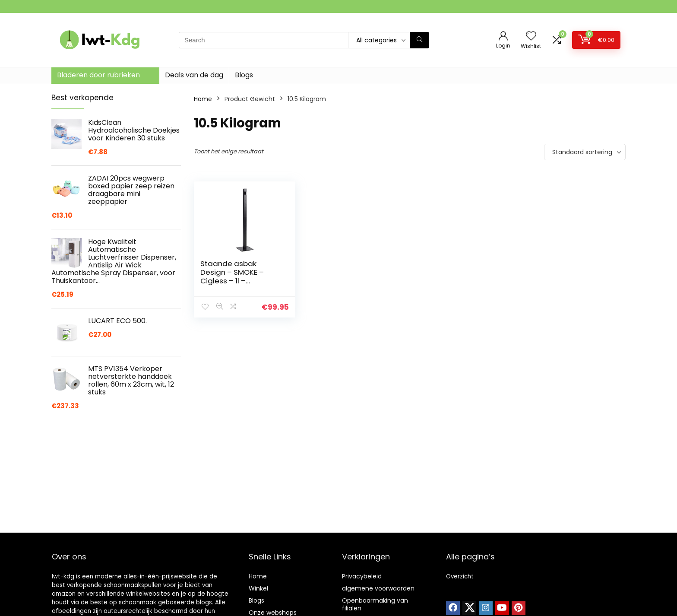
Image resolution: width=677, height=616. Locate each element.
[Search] (419, 40)
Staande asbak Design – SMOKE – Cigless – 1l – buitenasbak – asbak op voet (238, 281)
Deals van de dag (194, 75)
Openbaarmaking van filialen (375, 604)
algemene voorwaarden (378, 588)
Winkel (258, 588)
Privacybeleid (362, 576)
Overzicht (460, 576)
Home (203, 99)
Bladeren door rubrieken (98, 75)
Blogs (244, 75)
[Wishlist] (531, 37)
